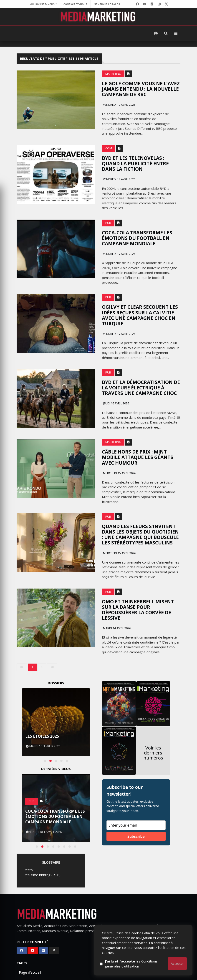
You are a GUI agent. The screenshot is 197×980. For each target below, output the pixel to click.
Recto (28, 870)
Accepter (177, 964)
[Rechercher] (166, 33)
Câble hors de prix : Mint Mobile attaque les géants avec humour (138, 457)
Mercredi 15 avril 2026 (119, 473)
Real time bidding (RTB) (42, 875)
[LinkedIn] (152, 4)
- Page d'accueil (29, 972)
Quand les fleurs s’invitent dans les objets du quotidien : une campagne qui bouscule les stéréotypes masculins (140, 534)
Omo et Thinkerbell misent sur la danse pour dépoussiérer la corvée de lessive (138, 610)
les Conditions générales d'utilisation (131, 964)
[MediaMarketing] (98, 17)
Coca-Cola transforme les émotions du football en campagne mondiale (137, 238)
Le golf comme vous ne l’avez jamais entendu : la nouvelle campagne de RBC (141, 89)
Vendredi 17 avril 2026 (119, 105)
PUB (108, 223)
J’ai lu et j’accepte (131, 964)
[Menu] (176, 33)
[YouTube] (145, 4)
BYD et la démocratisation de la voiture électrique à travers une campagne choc (141, 388)
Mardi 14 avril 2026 (117, 628)
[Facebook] (137, 4)
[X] (167, 4)
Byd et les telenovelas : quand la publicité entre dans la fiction (135, 163)
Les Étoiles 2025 (42, 736)
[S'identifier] (156, 33)
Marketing (113, 74)
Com (109, 148)
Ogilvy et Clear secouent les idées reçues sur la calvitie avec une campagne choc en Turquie (140, 315)
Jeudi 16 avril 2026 (116, 403)
